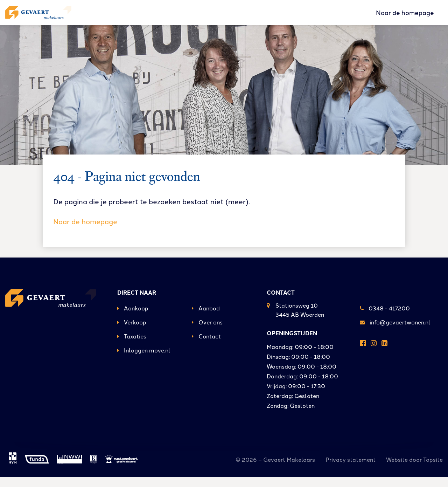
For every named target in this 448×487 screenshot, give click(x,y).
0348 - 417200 (385, 318)
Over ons (207, 332)
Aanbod (206, 318)
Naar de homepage (405, 17)
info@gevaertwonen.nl (395, 332)
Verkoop (132, 332)
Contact (206, 346)
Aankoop (133, 318)
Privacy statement (351, 469)
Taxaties (132, 346)
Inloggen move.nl (144, 360)
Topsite (433, 469)
